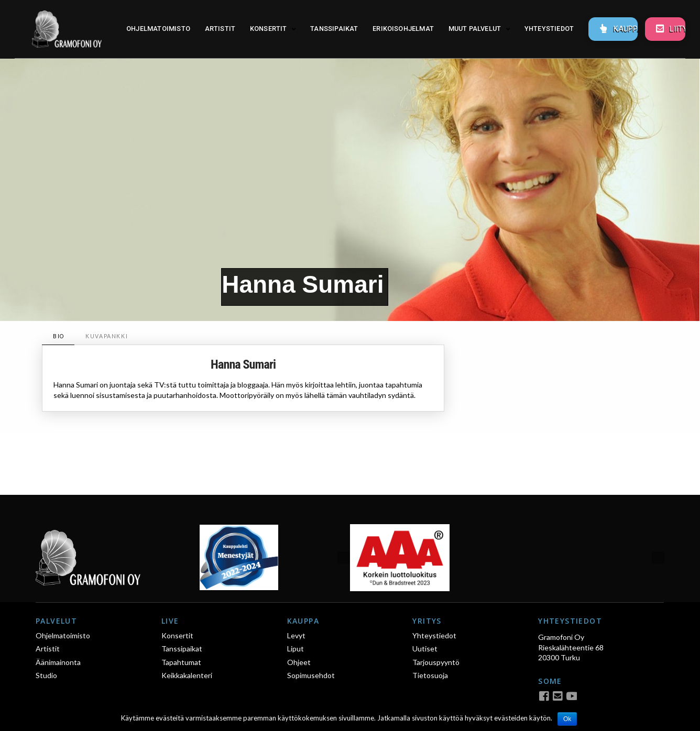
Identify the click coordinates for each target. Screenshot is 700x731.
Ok (567, 719)
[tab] (58, 336)
